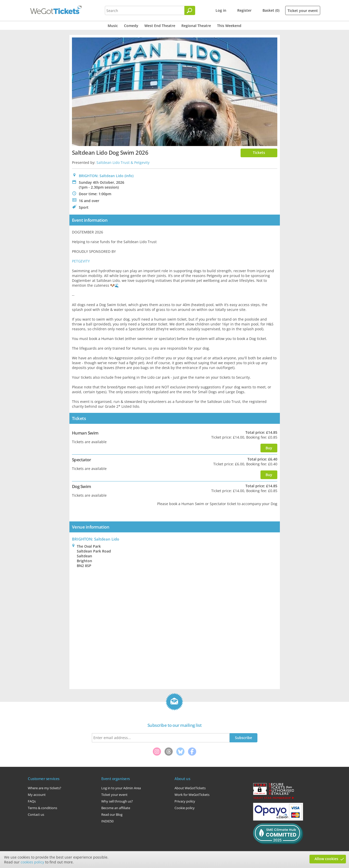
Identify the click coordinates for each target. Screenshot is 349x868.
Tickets (259, 153)
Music (113, 26)
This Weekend (229, 26)
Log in (221, 10)
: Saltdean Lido (96, 539)
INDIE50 (107, 821)
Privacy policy (185, 801)
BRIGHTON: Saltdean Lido (101, 176)
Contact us (36, 814)
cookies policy (32, 862)
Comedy (131, 26)
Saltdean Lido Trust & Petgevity (123, 162)
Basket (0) (271, 10)
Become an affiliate (116, 808)
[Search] (190, 10)
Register (244, 10)
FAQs (32, 801)
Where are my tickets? (45, 788)
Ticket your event (303, 11)
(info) (129, 176)
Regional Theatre (196, 26)
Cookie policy (185, 808)
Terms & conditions (42, 808)
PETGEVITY (81, 261)
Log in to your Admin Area (121, 788)
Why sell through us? (117, 801)
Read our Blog (112, 814)
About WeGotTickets (190, 788)
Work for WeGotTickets (192, 795)
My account (37, 795)
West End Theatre (160, 26)
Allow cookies (326, 859)
